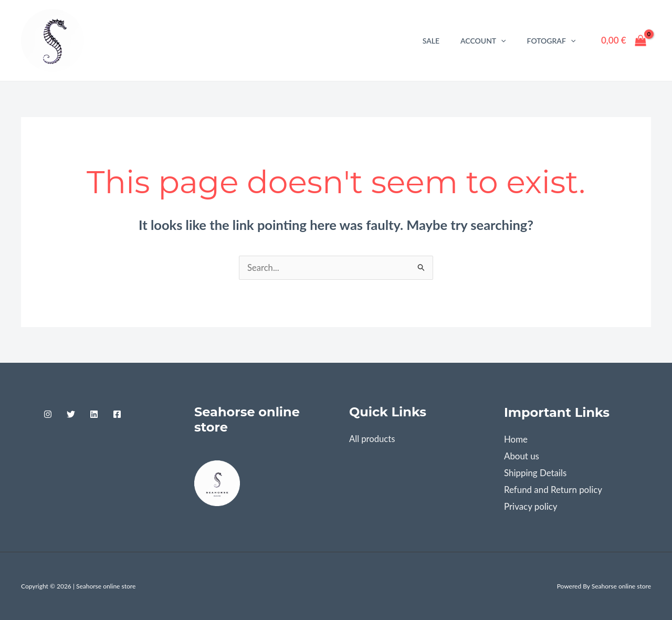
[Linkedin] (94, 415)
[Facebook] (117, 415)
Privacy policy (531, 506)
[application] (501, 41)
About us (522, 456)
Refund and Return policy (553, 490)
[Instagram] (48, 415)
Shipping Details (535, 473)
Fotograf (552, 41)
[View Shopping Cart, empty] (624, 40)
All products (372, 439)
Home (516, 440)
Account (483, 41)
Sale (431, 41)
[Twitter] (71, 415)
